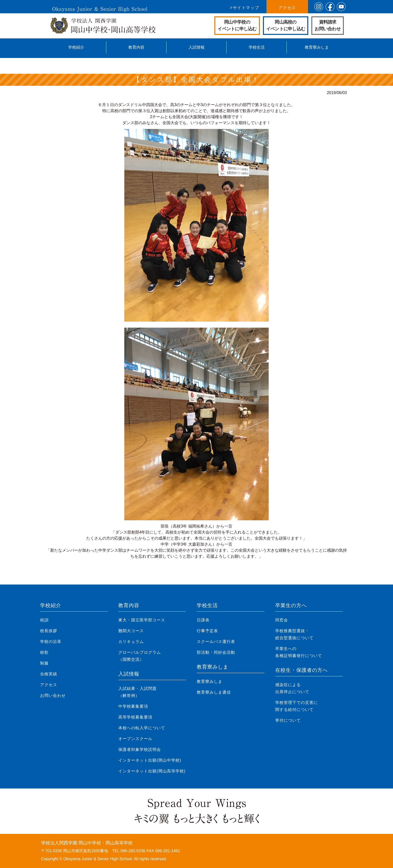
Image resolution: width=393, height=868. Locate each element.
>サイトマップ (245, 8)
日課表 (203, 620)
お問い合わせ (53, 696)
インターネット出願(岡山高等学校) (152, 771)
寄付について (288, 720)
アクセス (287, 8)
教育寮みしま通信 (214, 692)
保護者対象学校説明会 (140, 749)
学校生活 (257, 47)
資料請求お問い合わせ (328, 25)
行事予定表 (207, 631)
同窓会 (282, 620)
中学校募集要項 (133, 706)
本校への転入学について (142, 728)
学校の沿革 (51, 642)
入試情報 (197, 47)
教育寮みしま (317, 47)
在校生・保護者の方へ (302, 670)
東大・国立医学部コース (142, 620)
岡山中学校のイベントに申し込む (237, 25)
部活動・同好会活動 (216, 652)
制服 (44, 663)
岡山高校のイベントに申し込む (286, 25)
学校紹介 (76, 47)
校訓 (44, 620)
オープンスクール (135, 739)
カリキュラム (131, 642)
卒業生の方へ (291, 605)
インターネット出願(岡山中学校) (150, 760)
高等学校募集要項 (135, 717)
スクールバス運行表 (216, 642)
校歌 (44, 652)
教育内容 (136, 47)
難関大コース (131, 631)
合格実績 (49, 674)
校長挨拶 (49, 631)
